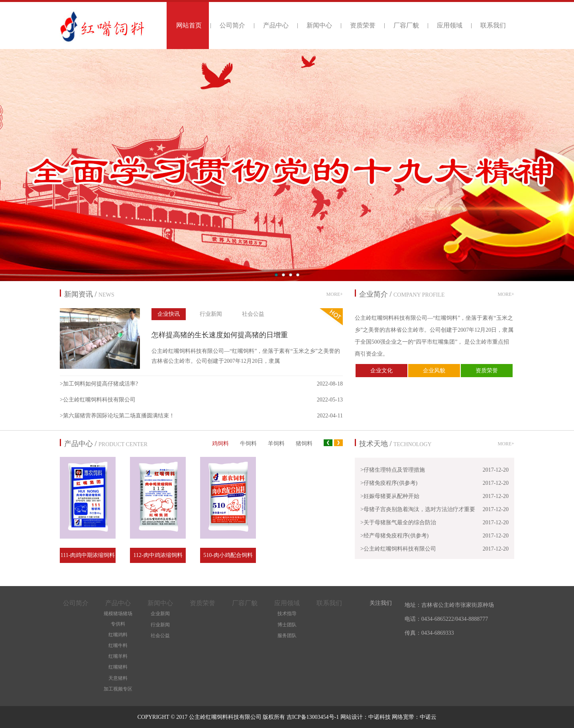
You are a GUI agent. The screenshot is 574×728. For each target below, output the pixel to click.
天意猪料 (118, 678)
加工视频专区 (118, 689)
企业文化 (381, 371)
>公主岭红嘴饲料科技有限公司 (98, 400)
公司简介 (232, 25)
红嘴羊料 (118, 656)
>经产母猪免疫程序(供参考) (394, 536)
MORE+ (335, 294)
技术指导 (287, 614)
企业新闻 (160, 614)
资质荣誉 (363, 25)
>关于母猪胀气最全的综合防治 (398, 522)
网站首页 (189, 25)
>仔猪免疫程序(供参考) (389, 483)
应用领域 (450, 25)
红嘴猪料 (118, 667)
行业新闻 (211, 314)
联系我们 (493, 25)
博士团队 (287, 625)
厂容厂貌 (406, 25)
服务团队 (287, 636)
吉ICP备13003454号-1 (314, 717)
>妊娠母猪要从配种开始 (390, 496)
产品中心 (276, 25)
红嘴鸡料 (118, 635)
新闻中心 (319, 25)
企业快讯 (169, 314)
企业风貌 (434, 371)
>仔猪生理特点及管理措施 (393, 470)
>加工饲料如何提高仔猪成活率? (99, 384)
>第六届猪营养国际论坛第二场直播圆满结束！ (117, 416)
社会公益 (253, 314)
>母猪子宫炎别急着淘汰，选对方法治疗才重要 (418, 509)
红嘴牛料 (118, 645)
